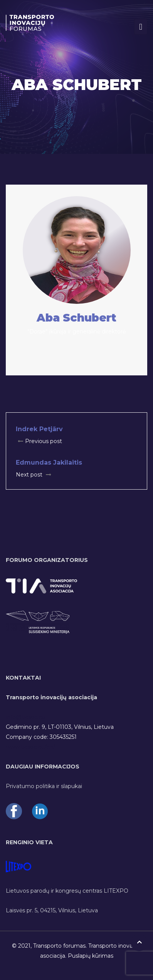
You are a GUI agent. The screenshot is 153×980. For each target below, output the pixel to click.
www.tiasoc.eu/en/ (30, 747)
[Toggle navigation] (141, 27)
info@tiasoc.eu (26, 717)
